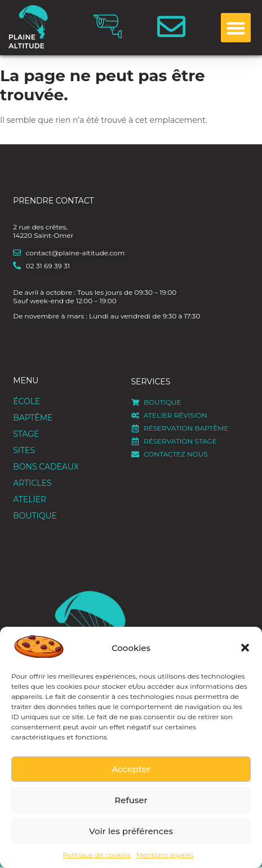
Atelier (30, 499)
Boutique (35, 516)
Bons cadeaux (46, 467)
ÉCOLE (29, 402)
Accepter (131, 769)
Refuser (131, 800)
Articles (32, 483)
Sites (27, 451)
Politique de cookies (97, 855)
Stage (29, 435)
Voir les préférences (131, 831)
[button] (245, 648)
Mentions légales (165, 855)
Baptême (35, 418)
